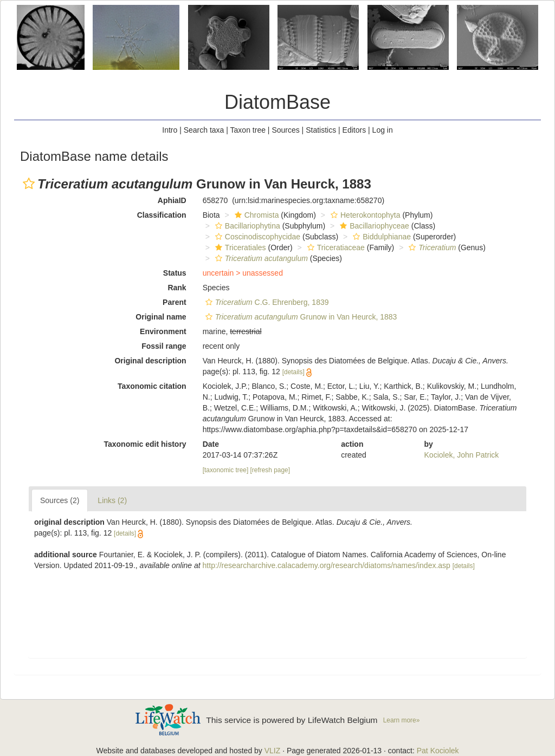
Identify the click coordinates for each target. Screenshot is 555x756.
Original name (161, 317)
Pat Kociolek (438, 751)
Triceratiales (239, 247)
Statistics (321, 130)
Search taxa (204, 130)
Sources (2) (60, 500)
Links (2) (112, 500)
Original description (150, 361)
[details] (293, 372)
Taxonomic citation (152, 386)
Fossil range (164, 346)
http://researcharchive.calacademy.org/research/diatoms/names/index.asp (327, 565)
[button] (29, 184)
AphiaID (172, 200)
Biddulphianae (380, 237)
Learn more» (402, 720)
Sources (285, 130)
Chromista (256, 215)
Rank (177, 288)
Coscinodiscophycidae (256, 237)
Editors (354, 130)
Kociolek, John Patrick (462, 455)
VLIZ (273, 751)
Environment (163, 331)
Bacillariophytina (246, 226)
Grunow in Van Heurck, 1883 (300, 317)
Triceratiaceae (335, 247)
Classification (162, 215)
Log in (383, 130)
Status (175, 273)
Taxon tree (248, 130)
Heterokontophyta (364, 215)
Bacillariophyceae (373, 226)
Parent (175, 302)
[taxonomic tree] (226, 470)
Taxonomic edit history (145, 444)
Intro (170, 130)
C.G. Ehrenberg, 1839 (266, 302)
